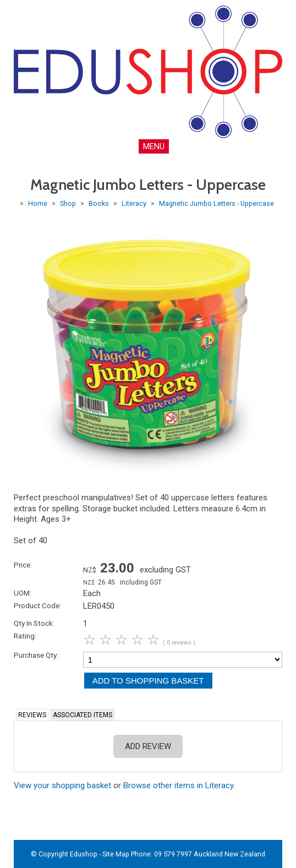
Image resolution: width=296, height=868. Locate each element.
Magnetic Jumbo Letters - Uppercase (216, 203)
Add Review (148, 746)
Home (38, 203)
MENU (154, 146)
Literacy (134, 203)
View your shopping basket (62, 785)
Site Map (116, 854)
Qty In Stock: (34, 623)
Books (99, 203)
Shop (68, 203)
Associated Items (83, 715)
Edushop (84, 854)
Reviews (32, 715)
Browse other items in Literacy (178, 785)
